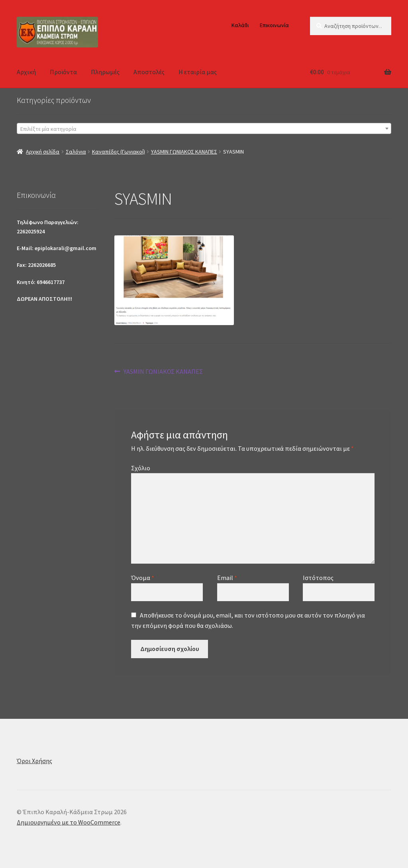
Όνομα (143, 578)
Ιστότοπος (318, 578)
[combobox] (204, 128)
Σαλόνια (76, 152)
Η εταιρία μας (198, 72)
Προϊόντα (63, 72)
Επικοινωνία (274, 25)
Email (227, 578)
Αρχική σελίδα (43, 152)
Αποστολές (149, 72)
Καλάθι (240, 25)
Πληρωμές (105, 72)
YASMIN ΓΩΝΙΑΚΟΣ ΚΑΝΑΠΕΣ (184, 152)
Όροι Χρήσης (34, 761)
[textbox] (204, 129)
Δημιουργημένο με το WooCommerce (69, 822)
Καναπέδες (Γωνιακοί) (119, 152)
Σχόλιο (141, 468)
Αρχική (26, 72)
